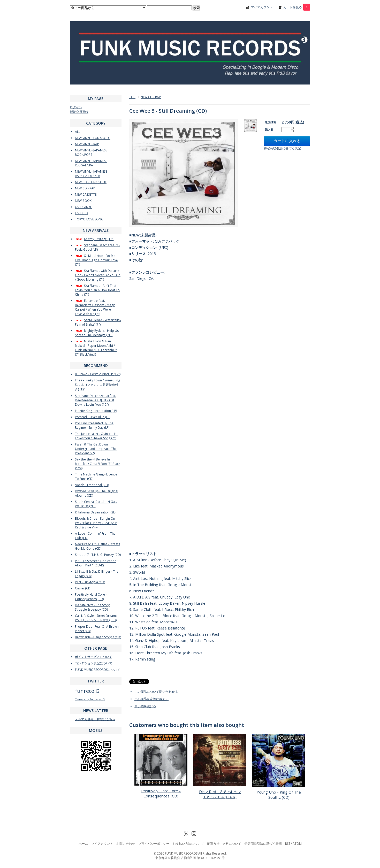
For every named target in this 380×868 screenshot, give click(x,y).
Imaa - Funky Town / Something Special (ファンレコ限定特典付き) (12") (97, 385)
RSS (288, 844)
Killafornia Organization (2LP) (96, 512)
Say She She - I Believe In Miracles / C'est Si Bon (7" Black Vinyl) (98, 464)
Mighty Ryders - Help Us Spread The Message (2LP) (97, 333)
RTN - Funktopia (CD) (90, 582)
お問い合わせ (126, 844)
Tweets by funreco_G (90, 699)
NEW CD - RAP (151, 97)
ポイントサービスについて (94, 657)
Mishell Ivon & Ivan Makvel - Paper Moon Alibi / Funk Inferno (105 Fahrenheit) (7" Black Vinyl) (96, 348)
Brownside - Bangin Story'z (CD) (98, 637)
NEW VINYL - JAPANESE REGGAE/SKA (91, 163)
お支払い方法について (188, 844)
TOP (132, 97)
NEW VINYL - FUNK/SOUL (93, 138)
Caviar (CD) (83, 588)
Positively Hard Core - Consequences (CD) (161, 793)
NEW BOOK (83, 201)
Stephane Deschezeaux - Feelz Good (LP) (97, 247)
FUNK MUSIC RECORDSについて (97, 670)
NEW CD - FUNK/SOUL (91, 182)
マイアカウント (262, 7)
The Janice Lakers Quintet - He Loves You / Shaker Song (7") (97, 436)
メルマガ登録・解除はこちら (95, 719)
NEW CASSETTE (86, 194)
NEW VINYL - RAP (87, 144)
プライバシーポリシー (154, 844)
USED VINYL (83, 207)
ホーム (83, 844)
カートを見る (297, 7)
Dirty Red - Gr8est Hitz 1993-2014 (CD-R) (220, 794)
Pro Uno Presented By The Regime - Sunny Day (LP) (94, 425)
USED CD (81, 213)
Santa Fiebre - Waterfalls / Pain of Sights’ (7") (98, 322)
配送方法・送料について (224, 844)
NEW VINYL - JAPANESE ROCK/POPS (91, 152)
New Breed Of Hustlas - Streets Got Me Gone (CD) (97, 546)
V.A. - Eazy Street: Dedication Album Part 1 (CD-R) (96, 563)
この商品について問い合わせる (156, 692)
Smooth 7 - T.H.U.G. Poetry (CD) (98, 555)
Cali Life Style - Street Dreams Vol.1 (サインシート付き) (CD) (96, 618)
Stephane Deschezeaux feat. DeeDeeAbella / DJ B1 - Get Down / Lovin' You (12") (96, 400)
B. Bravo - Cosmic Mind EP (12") (98, 374)
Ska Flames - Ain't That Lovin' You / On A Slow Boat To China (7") (97, 290)
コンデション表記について (94, 663)
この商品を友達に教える (151, 699)
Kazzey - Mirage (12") (95, 239)
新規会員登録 (79, 112)
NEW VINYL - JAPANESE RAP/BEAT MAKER (91, 174)
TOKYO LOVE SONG (89, 219)
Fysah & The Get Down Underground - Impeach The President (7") (96, 449)
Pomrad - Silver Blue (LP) (93, 417)
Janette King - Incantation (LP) (96, 411)
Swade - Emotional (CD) (92, 485)
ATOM (297, 844)
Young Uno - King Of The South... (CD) (279, 795)
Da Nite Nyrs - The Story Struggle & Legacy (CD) (92, 607)
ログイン (76, 107)
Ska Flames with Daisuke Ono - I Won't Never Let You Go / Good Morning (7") (98, 275)
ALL (78, 132)
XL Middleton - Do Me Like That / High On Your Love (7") (96, 260)
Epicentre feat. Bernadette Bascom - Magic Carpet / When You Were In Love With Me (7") (95, 307)
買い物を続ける (145, 706)
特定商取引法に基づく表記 (282, 148)
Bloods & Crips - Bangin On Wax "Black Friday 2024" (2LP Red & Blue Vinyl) (96, 523)
